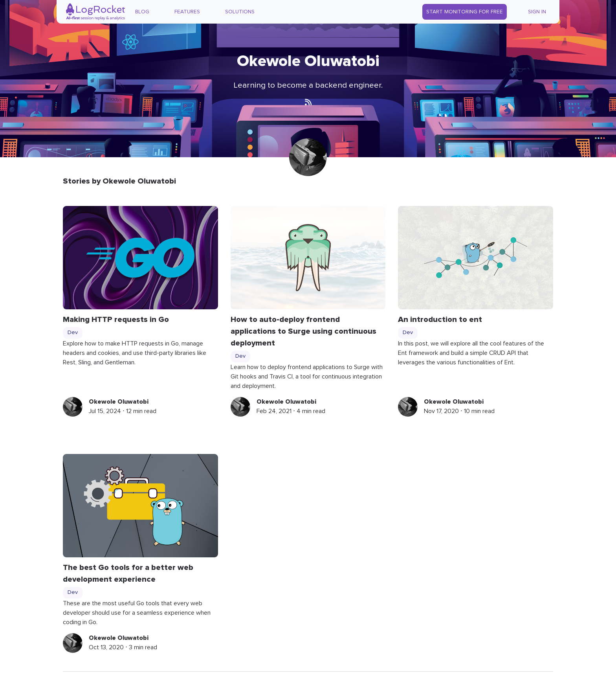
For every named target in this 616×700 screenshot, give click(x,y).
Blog (142, 12)
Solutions (240, 12)
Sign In (537, 12)
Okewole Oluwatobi (119, 402)
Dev (73, 333)
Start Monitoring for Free (465, 12)
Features (187, 12)
